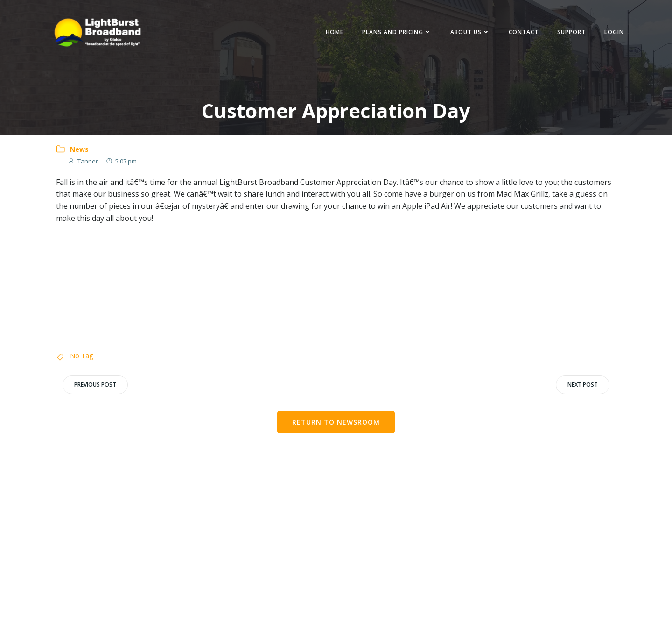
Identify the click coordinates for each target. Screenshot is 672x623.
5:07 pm (121, 162)
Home (333, 32)
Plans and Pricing (395, 32)
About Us (469, 32)
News (79, 150)
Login (613, 32)
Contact (522, 32)
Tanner (83, 162)
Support (570, 32)
